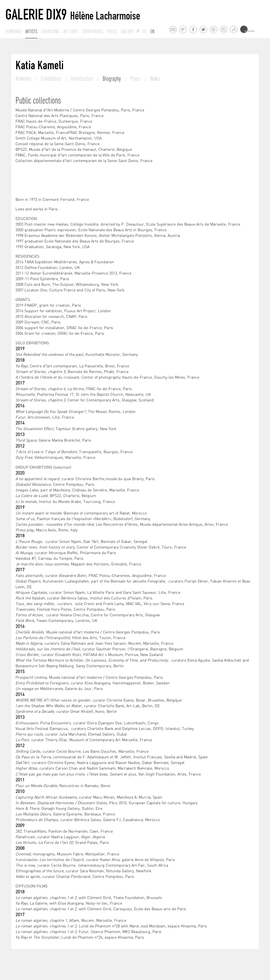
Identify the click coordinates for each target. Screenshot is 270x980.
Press (112, 32)
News (155, 78)
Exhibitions (50, 32)
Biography (112, 78)
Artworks (24, 78)
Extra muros (93, 32)
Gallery (127, 32)
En (152, 32)
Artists (31, 32)
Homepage (13, 32)
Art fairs (71, 32)
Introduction (82, 78)
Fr (145, 32)
